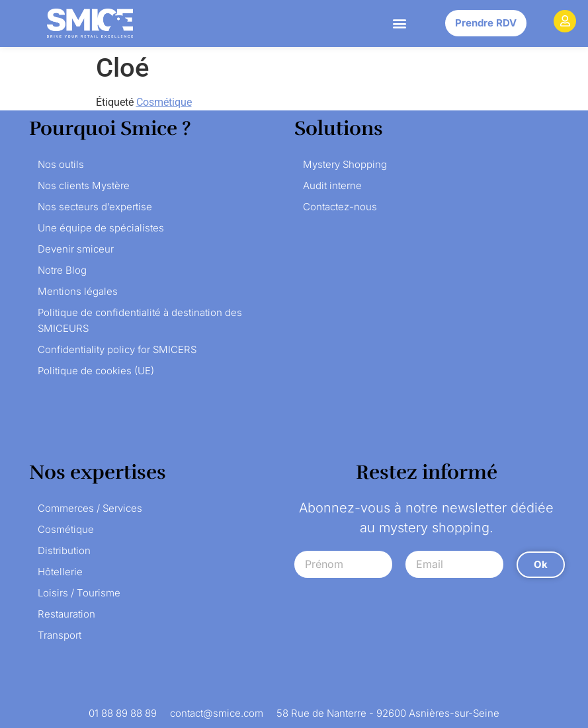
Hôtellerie (60, 572)
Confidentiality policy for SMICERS (117, 349)
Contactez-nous (340, 207)
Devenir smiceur (76, 249)
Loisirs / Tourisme (79, 593)
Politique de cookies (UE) (96, 371)
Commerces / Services (90, 508)
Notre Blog (62, 270)
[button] (400, 23)
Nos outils (61, 164)
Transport (60, 635)
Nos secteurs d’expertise (95, 207)
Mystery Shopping (345, 164)
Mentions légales (78, 291)
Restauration (66, 614)
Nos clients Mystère (84, 185)
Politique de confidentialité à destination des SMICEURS (140, 320)
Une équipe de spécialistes (101, 228)
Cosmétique (164, 102)
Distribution (64, 550)
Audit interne (332, 185)
